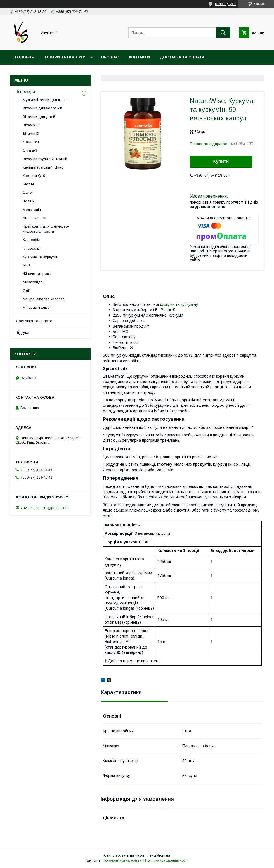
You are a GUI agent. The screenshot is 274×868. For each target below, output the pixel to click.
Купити (221, 161)
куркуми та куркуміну (179, 304)
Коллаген (31, 142)
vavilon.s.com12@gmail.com (45, 508)
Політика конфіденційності (166, 860)
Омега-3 (30, 150)
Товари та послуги (65, 57)
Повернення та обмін (39, 72)
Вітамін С (31, 125)
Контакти (139, 57)
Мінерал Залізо (36, 307)
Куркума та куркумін (40, 257)
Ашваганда (33, 282)
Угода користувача (94, 72)
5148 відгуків (225, 4)
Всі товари (25, 91)
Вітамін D (31, 133)
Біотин (28, 184)
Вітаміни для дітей (39, 117)
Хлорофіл (31, 240)
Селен (28, 192)
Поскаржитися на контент (123, 860)
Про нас (110, 57)
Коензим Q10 (34, 176)
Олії (26, 291)
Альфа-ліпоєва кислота (44, 299)
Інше (27, 265)
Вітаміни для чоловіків (42, 108)
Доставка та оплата (182, 57)
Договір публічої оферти (152, 72)
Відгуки (22, 332)
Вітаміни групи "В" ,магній (45, 159)
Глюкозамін (33, 248)
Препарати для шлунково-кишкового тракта (46, 229)
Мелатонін (32, 210)
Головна (24, 57)
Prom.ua (163, 855)
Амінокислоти (35, 218)
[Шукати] (223, 33)
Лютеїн (29, 201)
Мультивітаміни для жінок (45, 100)
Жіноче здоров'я (37, 274)
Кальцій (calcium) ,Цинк (43, 167)
